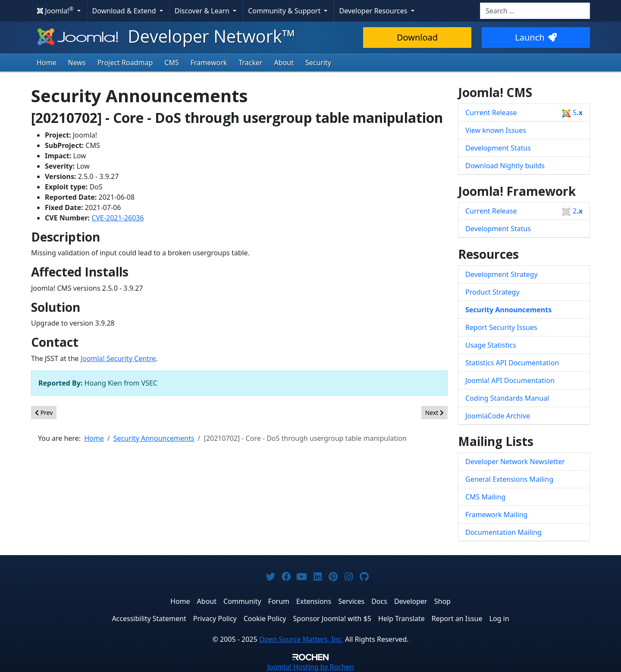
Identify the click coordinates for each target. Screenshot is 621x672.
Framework (209, 63)
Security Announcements (508, 310)
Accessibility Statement (149, 619)
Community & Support (285, 11)
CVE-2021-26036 (118, 218)
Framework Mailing (496, 515)
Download (417, 37)
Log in (499, 619)
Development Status (498, 148)
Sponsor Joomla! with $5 (332, 619)
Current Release (524, 113)
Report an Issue (457, 619)
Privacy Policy (215, 619)
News (77, 63)
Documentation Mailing (503, 532)
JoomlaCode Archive (498, 416)
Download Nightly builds (505, 166)
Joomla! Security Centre (118, 358)
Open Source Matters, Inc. (301, 639)
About (284, 63)
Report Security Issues (501, 327)
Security (318, 63)
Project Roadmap (125, 63)
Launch (536, 37)
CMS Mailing (485, 497)
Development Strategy (502, 274)
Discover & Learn (203, 11)
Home (47, 63)
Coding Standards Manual (507, 398)
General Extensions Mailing (509, 479)
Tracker (250, 63)
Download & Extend (125, 11)
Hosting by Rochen (310, 667)
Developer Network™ (165, 36)
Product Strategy (492, 292)
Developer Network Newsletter (515, 462)
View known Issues (496, 130)
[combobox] (535, 11)
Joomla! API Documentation (510, 380)
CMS (171, 63)
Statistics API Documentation (512, 363)
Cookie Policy (265, 619)
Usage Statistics (491, 345)
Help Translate (401, 619)
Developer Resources (374, 11)
